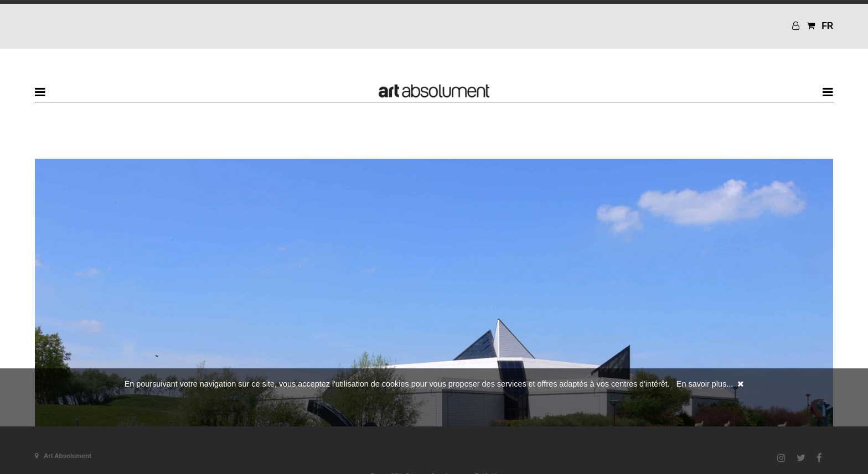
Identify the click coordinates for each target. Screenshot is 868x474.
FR (827, 26)
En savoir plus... (705, 384)
